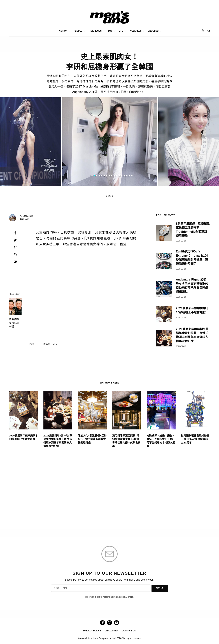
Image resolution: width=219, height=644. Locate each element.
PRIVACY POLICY (92, 631)
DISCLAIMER (112, 631)
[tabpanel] (110, 142)
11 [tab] (119, 176)
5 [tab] (104, 176)
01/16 (109, 196)
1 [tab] (94, 176)
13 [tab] (124, 176)
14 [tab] (127, 176)
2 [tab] (97, 176)
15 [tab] (129, 176)
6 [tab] (107, 176)
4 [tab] (102, 176)
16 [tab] (132, 176)
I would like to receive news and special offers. (112, 597)
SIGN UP (160, 588)
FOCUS (46, 344)
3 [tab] (99, 176)
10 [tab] (117, 176)
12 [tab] (122, 176)
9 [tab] (114, 176)
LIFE (55, 344)
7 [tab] (109, 176)
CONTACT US (129, 631)
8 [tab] (112, 176)
